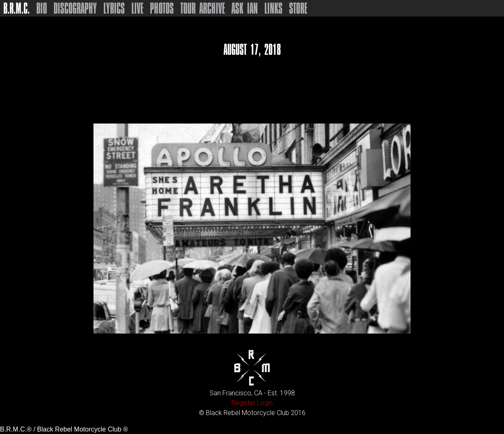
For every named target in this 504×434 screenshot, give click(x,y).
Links (273, 8)
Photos (162, 8)
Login (265, 403)
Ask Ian (245, 8)
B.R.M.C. (16, 8)
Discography (75, 8)
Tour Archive (203, 8)
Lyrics (114, 8)
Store (298, 8)
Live (137, 8)
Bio (42, 8)
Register (243, 403)
